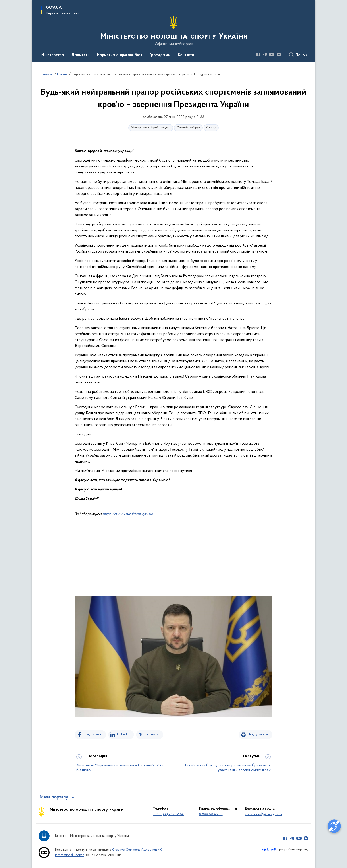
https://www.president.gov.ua (128, 514)
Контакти (186, 55)
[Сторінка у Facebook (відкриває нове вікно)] (258, 54)
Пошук (302, 55)
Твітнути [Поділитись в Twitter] (152, 734)
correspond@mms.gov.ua (263, 814)
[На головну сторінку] (174, 31)
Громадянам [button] (160, 55)
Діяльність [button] (80, 55)
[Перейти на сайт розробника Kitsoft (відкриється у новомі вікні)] (270, 850)
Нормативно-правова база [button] (120, 55)
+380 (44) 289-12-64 (168, 814)
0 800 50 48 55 (211, 814)
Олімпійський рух (188, 128)
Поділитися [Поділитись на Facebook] (93, 734)
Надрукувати (258, 734)
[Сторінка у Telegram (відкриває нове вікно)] (265, 54)
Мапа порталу (54, 797)
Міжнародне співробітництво (151, 128)
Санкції (211, 128)
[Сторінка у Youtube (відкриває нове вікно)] (272, 54)
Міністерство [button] (52, 55)
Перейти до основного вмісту (3, 3)
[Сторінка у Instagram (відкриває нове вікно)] (279, 54)
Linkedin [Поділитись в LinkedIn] (123, 734)
